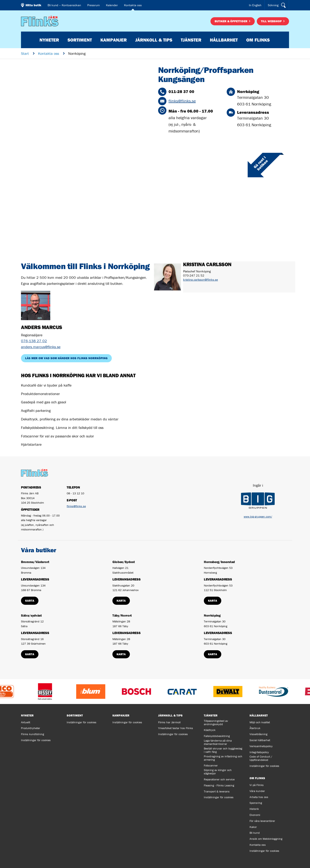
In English (255, 5)
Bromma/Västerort (35, 562)
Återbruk (255, 728)
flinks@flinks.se (182, 101)
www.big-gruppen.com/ (258, 517)
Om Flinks (258, 40)
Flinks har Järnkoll (169, 722)
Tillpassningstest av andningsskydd (216, 722)
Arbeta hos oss (259, 797)
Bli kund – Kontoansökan (64, 5)
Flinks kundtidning (33, 734)
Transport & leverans (217, 791)
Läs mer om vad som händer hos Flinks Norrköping (66, 358)
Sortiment (80, 40)
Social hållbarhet (260, 740)
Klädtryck (210, 730)
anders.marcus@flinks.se (41, 347)
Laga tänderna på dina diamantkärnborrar (218, 742)
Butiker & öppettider (231, 21)
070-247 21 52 (194, 275)
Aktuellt (26, 722)
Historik (254, 809)
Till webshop (272, 21)
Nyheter (49, 40)
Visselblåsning (258, 734)
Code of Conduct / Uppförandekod (261, 758)
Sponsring (256, 803)
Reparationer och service (219, 779)
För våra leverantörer (262, 821)
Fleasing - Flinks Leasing (219, 785)
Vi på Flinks (257, 785)
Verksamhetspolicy (261, 746)
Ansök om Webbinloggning (266, 839)
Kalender (112, 5)
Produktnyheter (31, 728)
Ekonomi (255, 815)
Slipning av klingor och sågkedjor (218, 772)
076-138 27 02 (34, 341)
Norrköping (212, 615)
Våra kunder (257, 791)
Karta (30, 601)
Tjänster (191, 40)
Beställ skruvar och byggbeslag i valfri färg (223, 750)
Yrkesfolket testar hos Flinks (176, 728)
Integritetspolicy (259, 752)
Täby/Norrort (122, 615)
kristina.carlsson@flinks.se (201, 280)
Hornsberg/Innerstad (219, 562)
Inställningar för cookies (36, 740)
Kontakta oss (133, 5)
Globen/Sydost (124, 562)
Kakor (253, 827)
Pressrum (93, 5)
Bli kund (255, 833)
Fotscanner (211, 765)
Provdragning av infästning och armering (223, 758)
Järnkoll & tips (154, 40)
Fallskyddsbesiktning (217, 736)
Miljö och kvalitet (260, 722)
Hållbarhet (224, 40)
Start (25, 53)
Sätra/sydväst (31, 615)
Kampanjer (114, 40)
